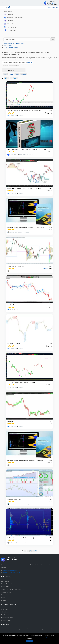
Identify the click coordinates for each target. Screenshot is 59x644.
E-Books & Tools (12, 24)
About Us (4, 598)
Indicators (10, 14)
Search (53, 39)
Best (17, 74)
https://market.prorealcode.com (12, 572)
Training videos (11, 27)
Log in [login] (50, 7)
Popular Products (6, 620)
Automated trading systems (15, 17)
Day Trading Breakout (14, 344)
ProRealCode (13, 116)
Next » (15, 78)
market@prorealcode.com (10, 570)
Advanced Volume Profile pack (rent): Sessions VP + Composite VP (26, 460)
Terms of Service (6, 592)
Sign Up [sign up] (56, 7)
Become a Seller (8, 46)
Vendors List (5, 609)
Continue (29, 641)
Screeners (10, 21)
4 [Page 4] (11, 78)
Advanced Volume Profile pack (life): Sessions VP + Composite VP (26, 227)
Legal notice (5, 595)
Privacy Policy (5, 587)
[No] (57, 639)
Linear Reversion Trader (14, 499)
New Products (5, 615)
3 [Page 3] (8, 78)
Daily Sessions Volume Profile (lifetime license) (21, 538)
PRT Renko (11, 421)
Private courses (11, 30)
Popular (11, 74)
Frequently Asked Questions (11, 47)
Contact (3, 600)
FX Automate (13, 504)
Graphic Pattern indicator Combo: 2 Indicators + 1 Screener (24, 188)
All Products (8, 11)
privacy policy (44, 637)
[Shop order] (14, 70)
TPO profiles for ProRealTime (16, 266)
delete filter (30, 62)
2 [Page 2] (5, 78)
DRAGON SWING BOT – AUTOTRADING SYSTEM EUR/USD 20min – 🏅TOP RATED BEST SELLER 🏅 (27, 150)
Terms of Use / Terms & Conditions (11, 589)
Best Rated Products (7, 617)
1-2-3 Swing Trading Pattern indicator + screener (21, 383)
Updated (23, 74)
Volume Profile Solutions (16, 232)
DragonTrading (14, 155)
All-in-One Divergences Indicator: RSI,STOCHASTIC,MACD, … (25, 111)
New (5, 74)
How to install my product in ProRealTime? (15, 44)
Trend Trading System (14, 305)
